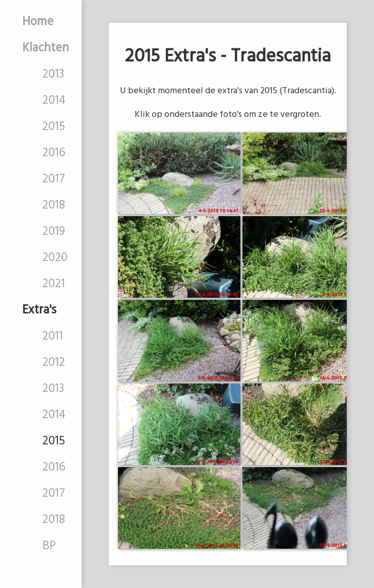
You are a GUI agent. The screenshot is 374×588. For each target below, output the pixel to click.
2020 (55, 258)
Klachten (46, 48)
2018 (54, 206)
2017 (54, 179)
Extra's (39, 310)
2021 (54, 284)
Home (38, 22)
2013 (53, 75)
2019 (54, 232)
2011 (53, 337)
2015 (54, 127)
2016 (54, 153)
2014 (54, 101)
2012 (54, 363)
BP (49, 546)
